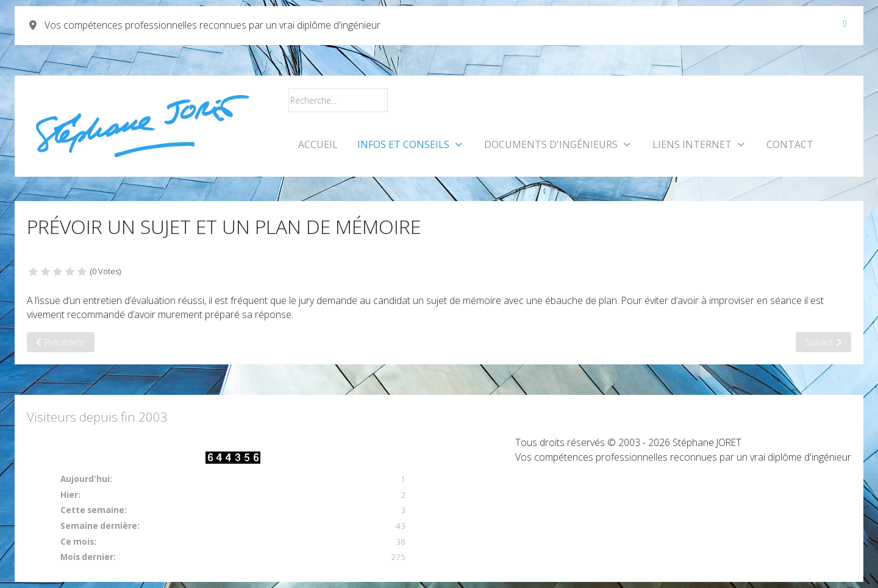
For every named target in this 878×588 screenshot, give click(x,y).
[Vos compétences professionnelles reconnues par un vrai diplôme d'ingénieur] (142, 126)
